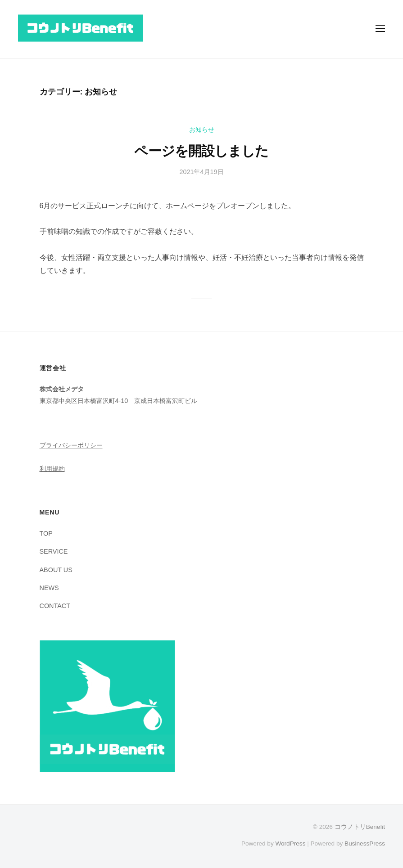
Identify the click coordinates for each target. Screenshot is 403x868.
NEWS (49, 588)
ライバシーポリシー (74, 445)
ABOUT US (56, 570)
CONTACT (55, 606)
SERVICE (54, 551)
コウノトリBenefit (360, 827)
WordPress (290, 843)
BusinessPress (365, 843)
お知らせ (202, 130)
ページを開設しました (201, 151)
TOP (46, 533)
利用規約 (52, 469)
